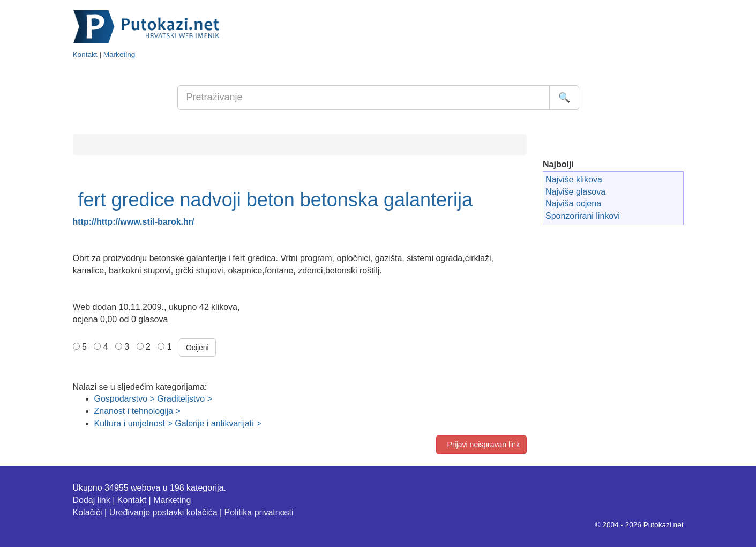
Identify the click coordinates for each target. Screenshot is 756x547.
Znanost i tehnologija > (137, 411)
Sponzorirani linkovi (583, 216)
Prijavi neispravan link (481, 445)
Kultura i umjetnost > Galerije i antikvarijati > (178, 423)
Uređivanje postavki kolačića (163, 512)
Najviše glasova (575, 192)
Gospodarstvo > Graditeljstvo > (154, 399)
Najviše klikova (574, 179)
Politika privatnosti (259, 512)
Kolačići (88, 512)
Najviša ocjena (573, 204)
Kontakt (85, 54)
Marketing (119, 54)
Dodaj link (92, 500)
